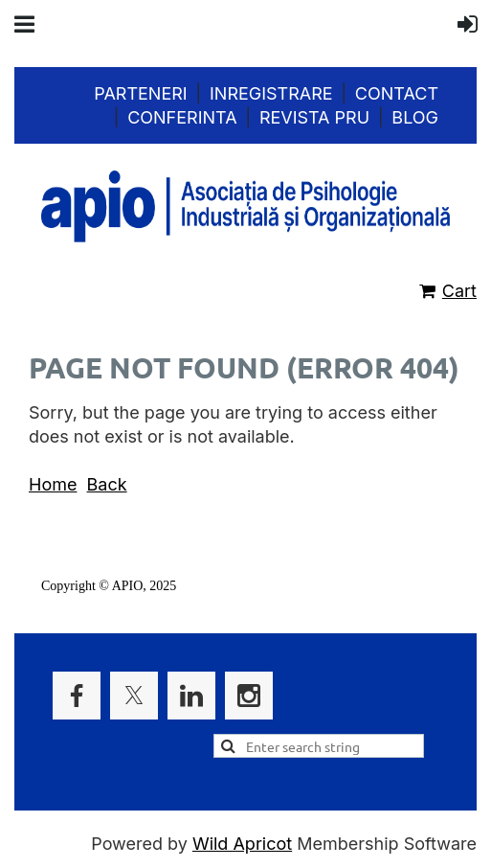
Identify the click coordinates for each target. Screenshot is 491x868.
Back (107, 484)
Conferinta (182, 117)
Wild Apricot (242, 844)
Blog (415, 117)
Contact (397, 93)
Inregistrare (271, 93)
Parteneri (140, 93)
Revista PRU (314, 117)
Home (53, 484)
